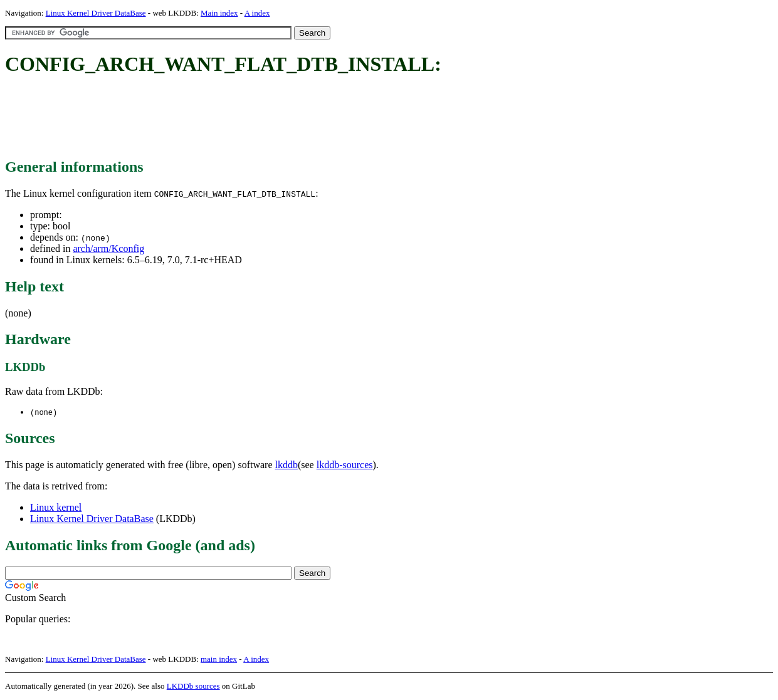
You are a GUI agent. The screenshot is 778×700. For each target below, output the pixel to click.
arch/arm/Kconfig (108, 248)
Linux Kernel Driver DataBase (96, 13)
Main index (219, 13)
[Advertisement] (233, 118)
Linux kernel (56, 508)
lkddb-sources (345, 465)
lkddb (286, 465)
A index (257, 13)
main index (219, 660)
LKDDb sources (193, 687)
